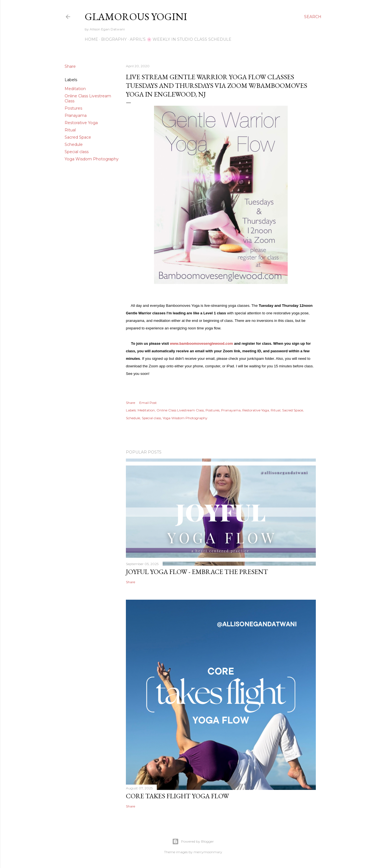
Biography (114, 39)
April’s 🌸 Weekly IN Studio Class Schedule (181, 39)
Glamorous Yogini (136, 17)
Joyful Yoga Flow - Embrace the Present (197, 572)
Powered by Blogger (193, 842)
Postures (73, 108)
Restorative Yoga (81, 123)
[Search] (313, 17)
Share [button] (70, 66)
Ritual (70, 130)
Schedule (74, 144)
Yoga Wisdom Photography (92, 159)
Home (91, 39)
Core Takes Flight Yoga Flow (177, 796)
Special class (77, 152)
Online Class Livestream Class (180, 410)
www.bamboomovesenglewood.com (201, 343)
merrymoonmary (208, 852)
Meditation (75, 89)
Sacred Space (78, 137)
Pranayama (76, 115)
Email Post (148, 403)
